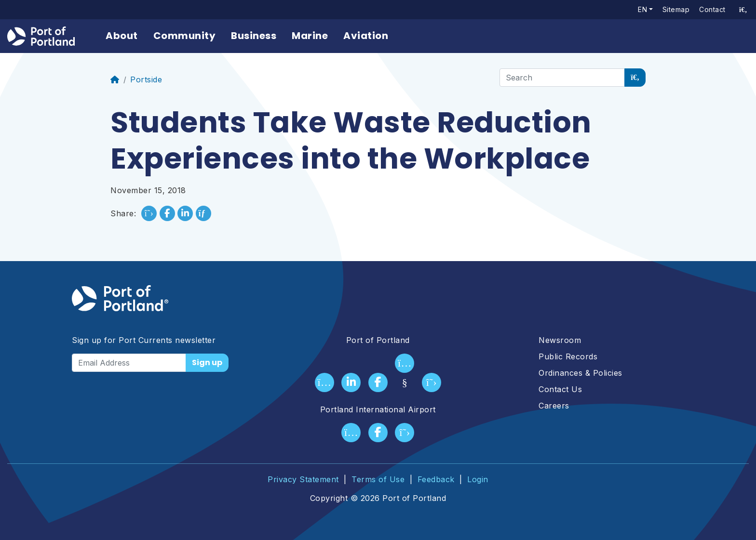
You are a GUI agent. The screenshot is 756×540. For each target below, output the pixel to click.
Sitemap (676, 9)
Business (254, 36)
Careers (554, 406)
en (642, 9)
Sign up (207, 362)
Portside (146, 79)
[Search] (562, 78)
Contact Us (560, 389)
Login (478, 479)
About (122, 36)
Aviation (366, 36)
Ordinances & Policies (580, 373)
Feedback (436, 479)
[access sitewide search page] (743, 10)
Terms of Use (378, 479)
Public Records (568, 356)
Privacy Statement (303, 479)
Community (185, 36)
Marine (310, 36)
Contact (712, 9)
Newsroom (560, 340)
